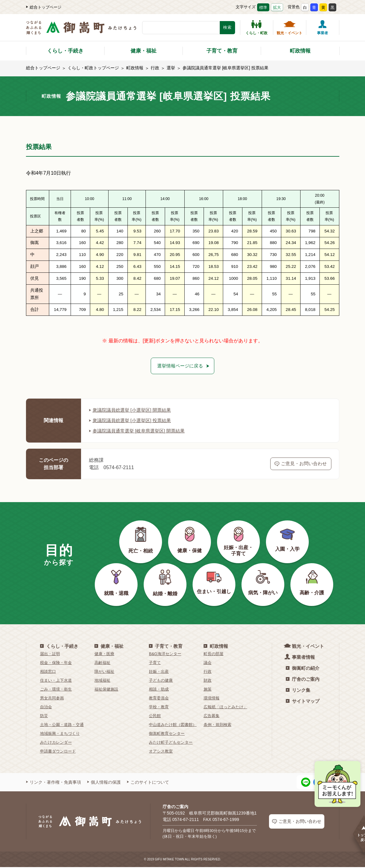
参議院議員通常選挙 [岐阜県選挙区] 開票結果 (140, 431)
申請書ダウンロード (58, 752)
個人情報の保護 (104, 783)
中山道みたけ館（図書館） (173, 725)
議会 (208, 663)
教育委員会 (159, 699)
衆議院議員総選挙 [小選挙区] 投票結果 (133, 421)
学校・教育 (159, 708)
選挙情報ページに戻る (180, 366)
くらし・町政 (256, 27)
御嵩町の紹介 (303, 669)
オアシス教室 (161, 752)
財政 (208, 681)
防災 (44, 716)
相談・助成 (159, 690)
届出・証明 (50, 654)
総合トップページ (44, 7)
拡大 (277, 7)
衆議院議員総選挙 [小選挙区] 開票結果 (133, 411)
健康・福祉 (144, 51)
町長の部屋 (214, 654)
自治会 (46, 708)
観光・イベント (289, 27)
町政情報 (300, 51)
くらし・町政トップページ (93, 68)
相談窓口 (48, 672)
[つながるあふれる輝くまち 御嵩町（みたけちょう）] (81, 31)
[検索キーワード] (181, 28)
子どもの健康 (161, 681)
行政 (155, 68)
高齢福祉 (102, 663)
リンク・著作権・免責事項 (53, 783)
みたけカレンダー (56, 743)
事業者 (323, 27)
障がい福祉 (104, 672)
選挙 (171, 68)
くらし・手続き (65, 51)
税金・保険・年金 (56, 663)
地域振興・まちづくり (60, 734)
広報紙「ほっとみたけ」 (225, 708)
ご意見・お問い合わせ (301, 465)
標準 (263, 7)
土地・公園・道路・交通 (62, 725)
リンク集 (298, 691)
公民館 (155, 716)
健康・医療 (104, 654)
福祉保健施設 (106, 690)
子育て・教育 (222, 51)
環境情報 (212, 699)
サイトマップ (303, 702)
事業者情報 (300, 657)
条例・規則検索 (218, 725)
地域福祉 (102, 681)
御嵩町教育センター (167, 734)
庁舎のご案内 (303, 680)
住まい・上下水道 (56, 681)
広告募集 (212, 716)
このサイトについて (148, 783)
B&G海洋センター (165, 654)
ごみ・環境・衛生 (56, 690)
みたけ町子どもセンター (171, 743)
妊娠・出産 (159, 672)
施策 (208, 690)
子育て (155, 663)
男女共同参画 (52, 699)
